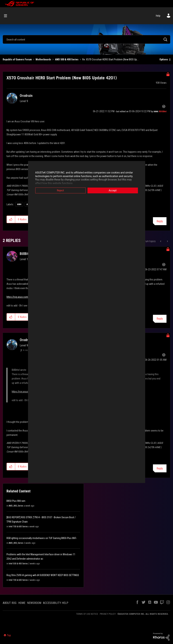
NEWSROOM (34, 603)
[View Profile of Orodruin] (26, 96)
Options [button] (164, 59)
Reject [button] (60, 190)
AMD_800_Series (16, 506)
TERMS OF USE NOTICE (87, 614)
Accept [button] (113, 190)
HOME (22, 603)
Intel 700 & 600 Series (18, 527)
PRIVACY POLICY (108, 614)
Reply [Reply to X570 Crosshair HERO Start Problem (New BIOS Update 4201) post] (160, 221)
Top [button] (9, 635)
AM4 (19, 204)
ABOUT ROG (10, 603)
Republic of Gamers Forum (17, 59)
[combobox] (86, 39)
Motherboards (43, 59)
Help (158, 16)
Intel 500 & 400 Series (18, 564)
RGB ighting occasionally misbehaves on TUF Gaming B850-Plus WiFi (41, 538)
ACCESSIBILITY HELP (56, 603)
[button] (11, 219)
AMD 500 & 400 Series (67, 59)
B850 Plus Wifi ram (16, 501)
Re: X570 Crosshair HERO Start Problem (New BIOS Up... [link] (110, 59)
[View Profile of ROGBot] (163, 111)
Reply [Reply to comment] (160, 319)
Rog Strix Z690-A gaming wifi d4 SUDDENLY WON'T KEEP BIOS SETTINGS (43, 575)
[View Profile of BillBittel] (26, 254)
